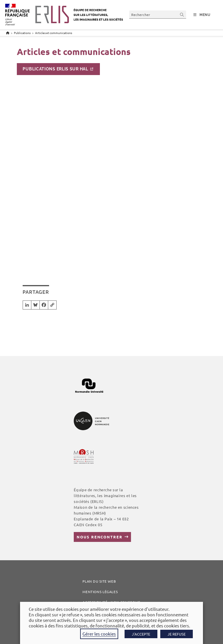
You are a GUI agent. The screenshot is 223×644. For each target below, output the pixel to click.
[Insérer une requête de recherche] (158, 14)
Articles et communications (54, 33)
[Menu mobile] (202, 15)
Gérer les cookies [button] (99, 634)
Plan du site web (99, 581)
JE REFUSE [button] (177, 634)
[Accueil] (8, 33)
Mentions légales (100, 592)
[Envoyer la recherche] (182, 14)
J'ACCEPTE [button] (141, 634)
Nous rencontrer (99, 537)
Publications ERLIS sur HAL (55, 69)
